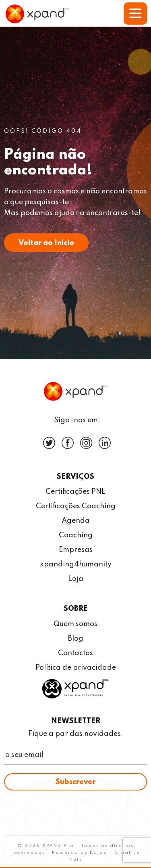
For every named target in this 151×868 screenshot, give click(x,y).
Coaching (76, 535)
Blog (76, 639)
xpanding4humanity (76, 564)
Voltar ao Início (46, 243)
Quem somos (75, 624)
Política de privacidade (76, 668)
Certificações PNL (75, 492)
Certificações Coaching (76, 506)
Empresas (76, 550)
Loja (76, 579)
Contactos (75, 653)
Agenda (76, 521)
